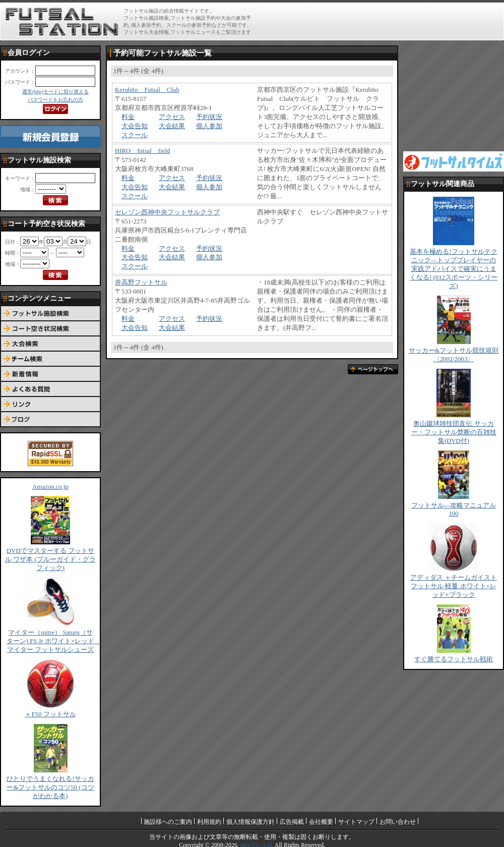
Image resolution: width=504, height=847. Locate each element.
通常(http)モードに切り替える (55, 92)
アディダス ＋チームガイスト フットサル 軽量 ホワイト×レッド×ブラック (454, 586)
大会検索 (50, 344)
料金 (128, 117)
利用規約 (209, 822)
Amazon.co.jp (50, 487)
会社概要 (321, 822)
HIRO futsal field (142, 151)
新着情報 (50, 374)
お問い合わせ (398, 822)
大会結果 (172, 126)
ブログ (50, 420)
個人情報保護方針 (250, 822)
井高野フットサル (141, 283)
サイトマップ (356, 822)
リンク (50, 405)
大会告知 (135, 126)
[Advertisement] (454, 96)
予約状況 (209, 117)
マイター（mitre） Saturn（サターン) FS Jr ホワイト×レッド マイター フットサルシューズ (54, 641)
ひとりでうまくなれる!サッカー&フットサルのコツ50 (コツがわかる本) (50, 787)
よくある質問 (50, 389)
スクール (135, 135)
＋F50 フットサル (50, 714)
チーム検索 (50, 359)
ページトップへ (373, 369)
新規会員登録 (50, 136)
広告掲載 (292, 822)
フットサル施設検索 (50, 314)
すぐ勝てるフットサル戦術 (454, 659)
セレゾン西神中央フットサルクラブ (167, 212)
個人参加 (209, 126)
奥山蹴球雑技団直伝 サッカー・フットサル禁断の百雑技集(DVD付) (454, 432)
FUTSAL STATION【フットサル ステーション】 (62, 22)
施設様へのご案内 (168, 822)
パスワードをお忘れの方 (55, 100)
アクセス (172, 117)
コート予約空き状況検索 (50, 329)
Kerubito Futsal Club (147, 90)
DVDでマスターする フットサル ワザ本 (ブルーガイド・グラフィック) (50, 559)
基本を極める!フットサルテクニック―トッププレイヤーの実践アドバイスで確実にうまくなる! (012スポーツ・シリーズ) (454, 269)
